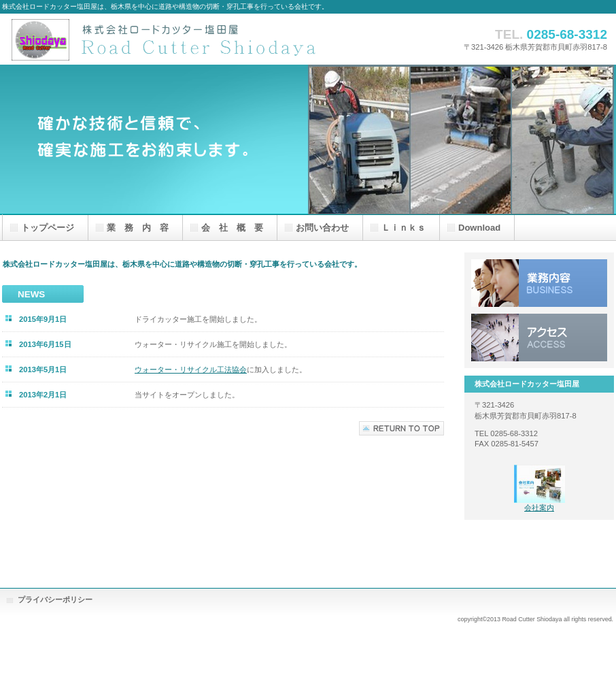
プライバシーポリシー (55, 599)
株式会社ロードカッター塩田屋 (172, 39)
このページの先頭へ (401, 428)
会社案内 (539, 508)
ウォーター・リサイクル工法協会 (191, 369)
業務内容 (539, 283)
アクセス (539, 337)
